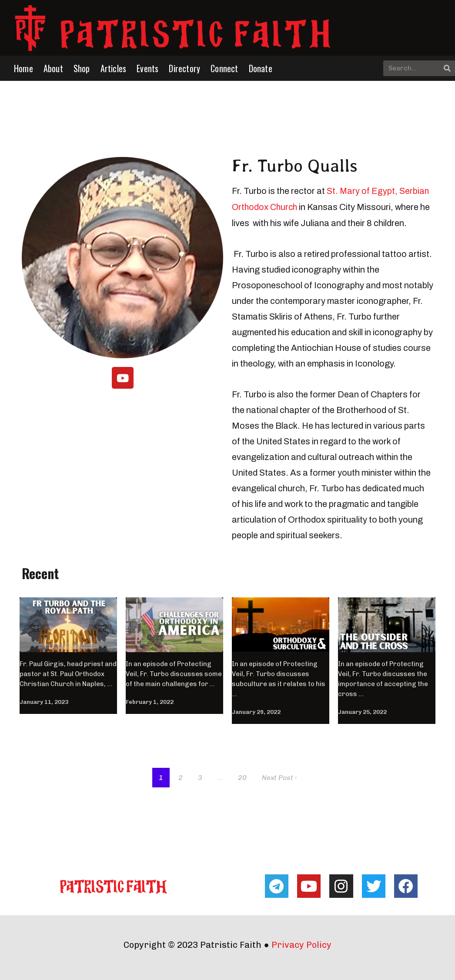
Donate (261, 68)
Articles (114, 68)
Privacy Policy (301, 944)
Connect (224, 68)
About (53, 68)
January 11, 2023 (44, 701)
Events (147, 68)
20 (242, 777)
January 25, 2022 (362, 711)
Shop (82, 68)
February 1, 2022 (150, 701)
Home (23, 68)
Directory (184, 68)
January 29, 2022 (256, 711)
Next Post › (279, 777)
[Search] (447, 68)
